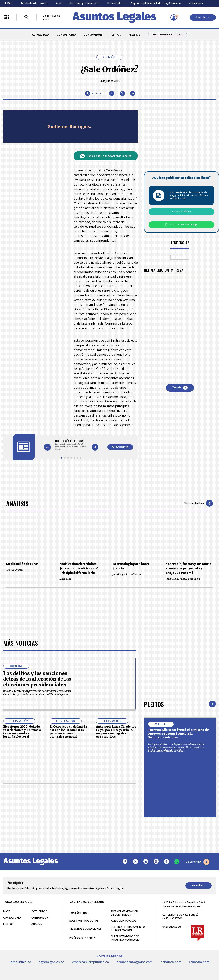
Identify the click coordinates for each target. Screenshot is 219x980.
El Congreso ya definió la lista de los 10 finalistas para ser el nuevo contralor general (68, 732)
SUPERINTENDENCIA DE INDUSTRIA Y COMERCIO (125, 938)
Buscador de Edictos (168, 35)
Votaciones (196, 3)
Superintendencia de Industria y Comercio (156, 3)
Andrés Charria (30, 570)
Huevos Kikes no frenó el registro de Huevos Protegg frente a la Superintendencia (179, 734)
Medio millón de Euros (22, 564)
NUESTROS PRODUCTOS (84, 921)
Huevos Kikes (115, 3)
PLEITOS (115, 35)
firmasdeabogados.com (135, 962)
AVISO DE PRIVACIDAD (124, 921)
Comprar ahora (181, 211)
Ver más (180, 388)
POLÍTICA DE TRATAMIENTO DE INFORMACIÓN (128, 929)
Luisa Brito (83, 579)
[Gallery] (71, 445)
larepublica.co (20, 962)
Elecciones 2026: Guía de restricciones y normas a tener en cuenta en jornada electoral (22, 732)
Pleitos (154, 704)
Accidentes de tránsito (34, 3)
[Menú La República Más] (7, 17)
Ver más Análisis (199, 503)
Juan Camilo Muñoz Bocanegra (189, 579)
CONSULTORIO (66, 35)
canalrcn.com (171, 962)
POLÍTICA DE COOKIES (82, 938)
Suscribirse (203, 17)
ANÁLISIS (134, 35)
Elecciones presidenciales (84, 3)
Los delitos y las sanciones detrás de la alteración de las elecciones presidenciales (37, 679)
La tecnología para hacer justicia (131, 566)
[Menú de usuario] (174, 18)
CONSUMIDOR (93, 35)
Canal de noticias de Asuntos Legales (106, 156)
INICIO (7, 911)
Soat (58, 3)
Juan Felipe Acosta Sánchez (136, 574)
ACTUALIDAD (40, 35)
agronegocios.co (51, 962)
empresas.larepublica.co (90, 962)
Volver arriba (198, 862)
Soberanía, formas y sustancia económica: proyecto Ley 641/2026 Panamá (189, 568)
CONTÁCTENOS (79, 913)
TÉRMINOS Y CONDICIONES (85, 929)
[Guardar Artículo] (93, 94)
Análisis (17, 503)
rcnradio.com (199, 962)
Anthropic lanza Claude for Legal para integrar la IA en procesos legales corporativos (116, 732)
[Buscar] (27, 17)
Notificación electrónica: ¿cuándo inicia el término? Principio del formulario (79, 568)
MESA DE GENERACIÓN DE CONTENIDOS (124, 913)
